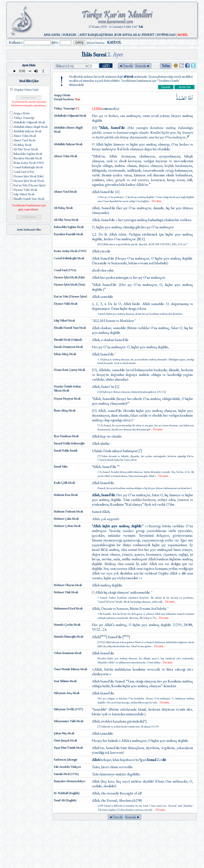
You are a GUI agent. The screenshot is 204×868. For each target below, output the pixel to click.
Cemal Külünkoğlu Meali (69, 258)
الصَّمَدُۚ (181, 98)
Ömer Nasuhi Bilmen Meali (70, 669)
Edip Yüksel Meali (64, 320)
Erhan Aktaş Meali (65, 354)
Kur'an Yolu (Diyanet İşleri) (70, 296)
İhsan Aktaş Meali (64, 410)
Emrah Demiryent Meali (68, 347)
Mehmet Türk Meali (66, 592)
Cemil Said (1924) (65, 270)
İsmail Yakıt (61, 466)
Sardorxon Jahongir (65, 759)
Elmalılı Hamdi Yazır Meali (70, 327)
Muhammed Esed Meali (68, 608)
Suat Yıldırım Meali (65, 681)
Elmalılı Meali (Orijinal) (68, 339)
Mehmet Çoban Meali (67, 526)
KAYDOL (114, 42)
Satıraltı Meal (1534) (66, 774)
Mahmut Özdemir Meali (68, 511)
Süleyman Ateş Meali (67, 693)
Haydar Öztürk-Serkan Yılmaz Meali (67, 388)
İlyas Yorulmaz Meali (66, 436)
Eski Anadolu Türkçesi (67, 767)
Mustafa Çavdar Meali (67, 624)
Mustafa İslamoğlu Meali (68, 636)
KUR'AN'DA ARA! (127, 35)
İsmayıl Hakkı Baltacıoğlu (69, 443)
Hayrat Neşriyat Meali (67, 398)
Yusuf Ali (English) (65, 800)
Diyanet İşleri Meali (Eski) (69, 277)
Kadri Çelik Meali (64, 482)
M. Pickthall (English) (67, 793)
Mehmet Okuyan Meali (68, 585)
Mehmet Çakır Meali (66, 518)
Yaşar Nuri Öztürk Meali (68, 747)
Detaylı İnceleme (64, 99)
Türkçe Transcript (66, 108)
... (156, 201)
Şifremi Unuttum (95, 43)
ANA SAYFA (52, 35)
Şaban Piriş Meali (64, 733)
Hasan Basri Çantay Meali (69, 370)
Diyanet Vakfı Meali (65, 303)
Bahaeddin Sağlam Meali (69, 227)
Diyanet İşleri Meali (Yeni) (69, 284)
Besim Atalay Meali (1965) (70, 251)
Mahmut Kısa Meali (66, 495)
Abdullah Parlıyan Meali (68, 144)
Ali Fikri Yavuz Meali (66, 220)
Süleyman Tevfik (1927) (68, 709)
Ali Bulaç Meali (63, 208)
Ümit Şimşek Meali (65, 740)
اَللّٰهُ (191, 98)
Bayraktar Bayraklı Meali (68, 234)
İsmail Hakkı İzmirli (65, 450)
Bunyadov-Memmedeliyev (70, 781)
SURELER (69, 35)
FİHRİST (148, 35)
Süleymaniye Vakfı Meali (68, 721)
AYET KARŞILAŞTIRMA (96, 35)
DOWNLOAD (166, 35)
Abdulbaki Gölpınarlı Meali (70, 115)
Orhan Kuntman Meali (68, 653)
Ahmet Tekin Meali (65, 156)
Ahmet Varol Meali (65, 191)
